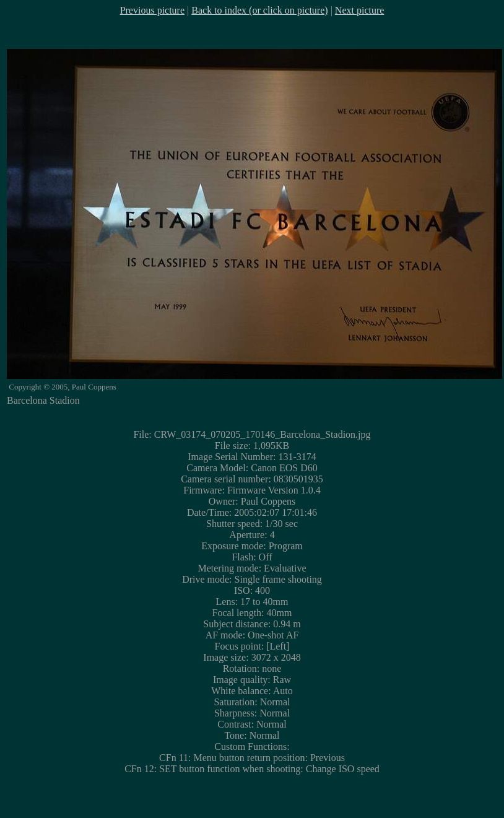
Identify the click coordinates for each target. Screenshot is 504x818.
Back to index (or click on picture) (259, 10)
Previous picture (152, 10)
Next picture (360, 10)
